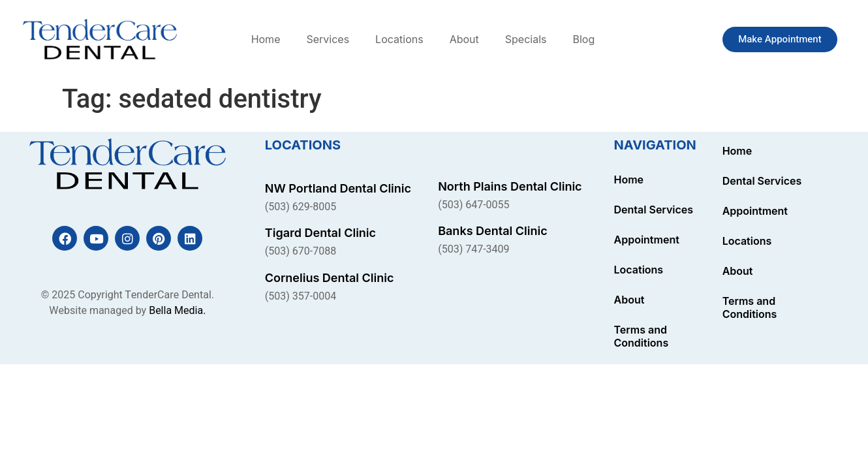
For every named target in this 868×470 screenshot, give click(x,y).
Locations (399, 39)
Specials (526, 39)
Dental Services (654, 210)
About (464, 39)
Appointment (647, 240)
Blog (583, 39)
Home (266, 39)
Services (328, 39)
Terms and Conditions (642, 336)
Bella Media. (177, 311)
